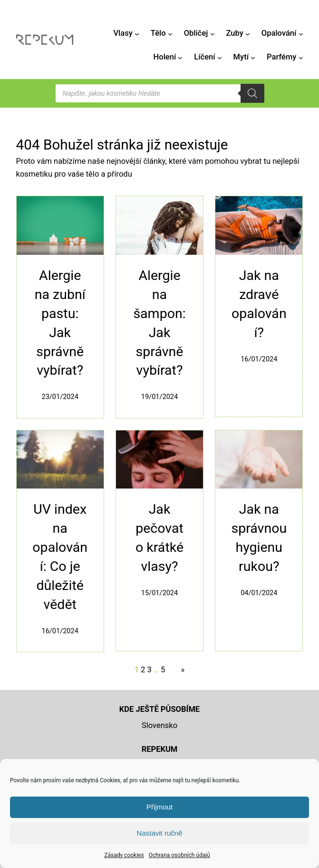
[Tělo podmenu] (170, 33)
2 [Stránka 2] (143, 670)
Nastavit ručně (160, 833)
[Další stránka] (180, 670)
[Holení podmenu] (180, 58)
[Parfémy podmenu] (301, 58)
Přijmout (159, 807)
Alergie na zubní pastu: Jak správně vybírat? (60, 323)
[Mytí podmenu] (253, 58)
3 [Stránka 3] (149, 670)
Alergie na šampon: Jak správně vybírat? (159, 323)
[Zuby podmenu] (248, 33)
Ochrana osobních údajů (179, 855)
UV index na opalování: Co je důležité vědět (60, 557)
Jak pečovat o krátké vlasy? (159, 538)
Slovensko (159, 725)
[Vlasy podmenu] (137, 33)
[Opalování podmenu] (301, 33)
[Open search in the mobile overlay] (160, 93)
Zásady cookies (124, 855)
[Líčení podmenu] (220, 58)
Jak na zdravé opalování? (259, 304)
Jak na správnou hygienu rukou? (259, 538)
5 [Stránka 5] (163, 670)
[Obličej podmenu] (213, 33)
